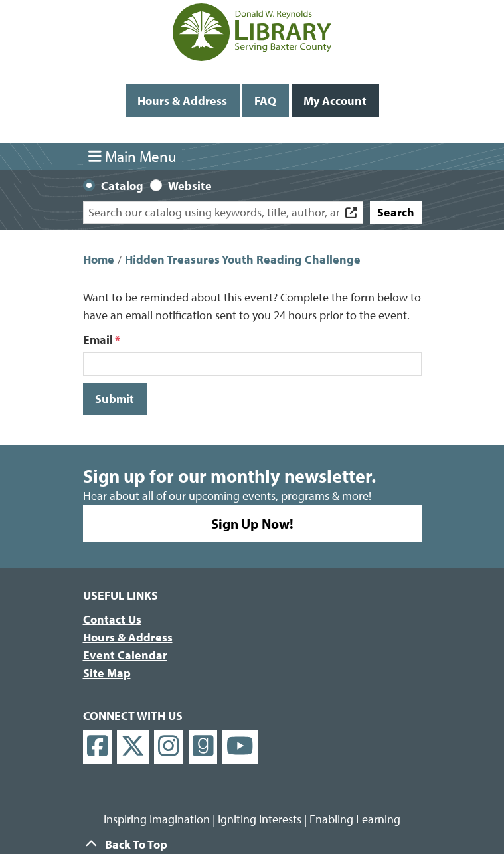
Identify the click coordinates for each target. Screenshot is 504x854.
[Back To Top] (252, 844)
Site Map (107, 673)
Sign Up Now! (252, 523)
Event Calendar (125, 655)
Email (98, 340)
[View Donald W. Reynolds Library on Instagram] (169, 747)
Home (99, 259)
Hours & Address (182, 101)
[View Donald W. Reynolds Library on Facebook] (98, 747)
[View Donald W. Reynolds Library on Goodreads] (203, 747)
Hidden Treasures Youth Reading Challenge (243, 259)
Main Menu (132, 156)
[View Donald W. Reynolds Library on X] (133, 747)
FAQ (265, 101)
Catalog (122, 186)
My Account (335, 101)
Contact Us (112, 619)
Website (190, 186)
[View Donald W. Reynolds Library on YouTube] (240, 747)
